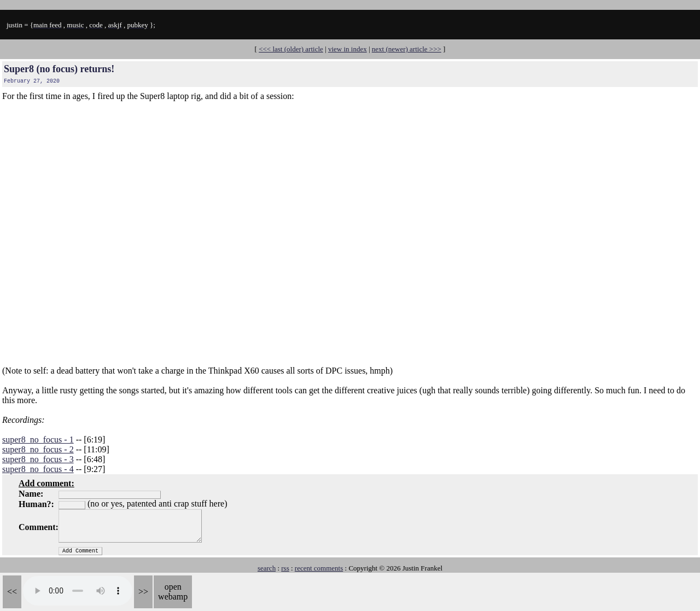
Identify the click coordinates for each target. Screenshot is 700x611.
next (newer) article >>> (407, 49)
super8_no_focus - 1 (38, 440)
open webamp (173, 592)
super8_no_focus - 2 (38, 449)
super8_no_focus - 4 (38, 469)
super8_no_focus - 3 (38, 459)
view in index (348, 49)
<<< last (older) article (291, 49)
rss (285, 568)
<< (12, 592)
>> (143, 592)
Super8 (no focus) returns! (59, 69)
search (267, 568)
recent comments (319, 568)
